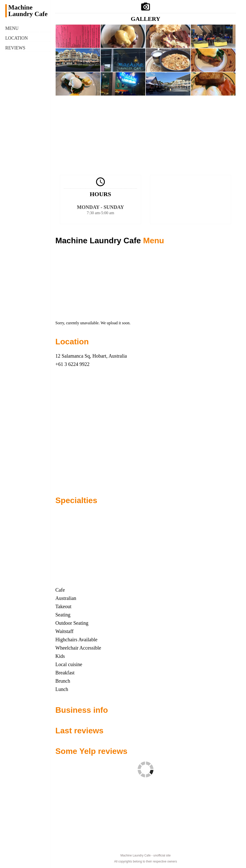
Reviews (15, 48)
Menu (12, 28)
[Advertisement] (146, 135)
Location (17, 38)
